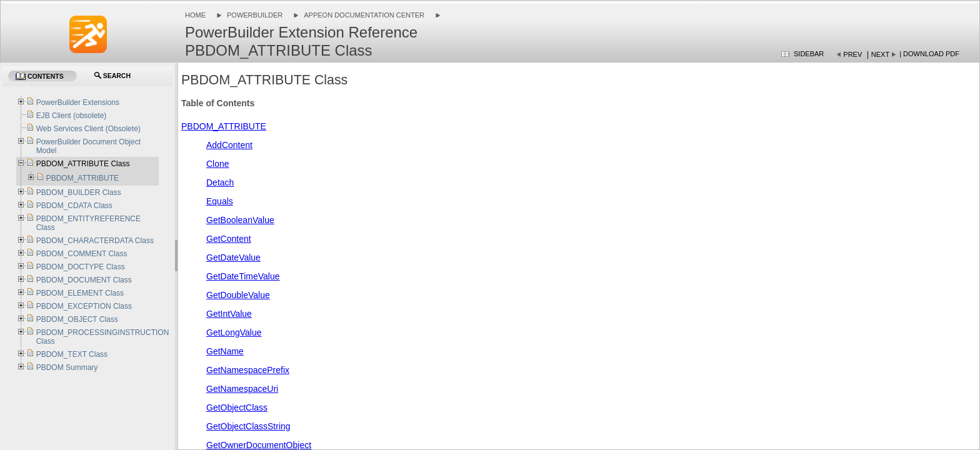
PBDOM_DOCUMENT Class (84, 280)
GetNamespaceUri (242, 389)
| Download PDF (929, 54)
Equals (220, 201)
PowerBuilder (255, 15)
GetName (225, 351)
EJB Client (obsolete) (72, 116)
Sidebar (809, 54)
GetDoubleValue (238, 295)
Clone (218, 164)
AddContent (229, 145)
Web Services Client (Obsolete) (88, 129)
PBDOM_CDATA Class (74, 206)
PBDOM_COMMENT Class (82, 254)
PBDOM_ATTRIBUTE (224, 126)
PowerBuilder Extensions (78, 102)
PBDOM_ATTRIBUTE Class (83, 164)
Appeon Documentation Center (364, 15)
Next (880, 54)
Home (195, 15)
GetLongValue (234, 332)
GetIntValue (229, 314)
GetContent (229, 239)
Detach (220, 182)
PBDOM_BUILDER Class (79, 192)
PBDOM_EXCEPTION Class (84, 306)
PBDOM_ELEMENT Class (80, 293)
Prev (852, 54)
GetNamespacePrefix (248, 370)
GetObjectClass (237, 407)
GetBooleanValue (240, 220)
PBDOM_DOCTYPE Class (81, 267)
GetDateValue (233, 257)
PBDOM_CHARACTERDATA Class (95, 241)
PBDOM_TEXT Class (72, 354)
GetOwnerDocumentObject (259, 445)
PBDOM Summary (67, 367)
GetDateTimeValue (243, 276)
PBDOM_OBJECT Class (77, 319)
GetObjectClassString (248, 426)
